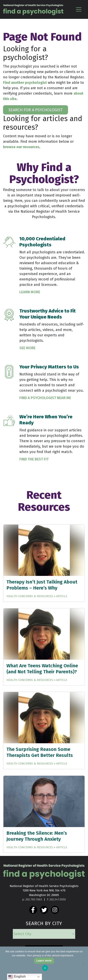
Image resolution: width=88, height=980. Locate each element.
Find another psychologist (25, 83)
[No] (83, 963)
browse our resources (21, 147)
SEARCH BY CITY (44, 923)
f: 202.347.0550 (56, 899)
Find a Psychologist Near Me (45, 398)
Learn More (30, 292)
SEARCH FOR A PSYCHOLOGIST (36, 110)
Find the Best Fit (34, 459)
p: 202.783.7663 (32, 899)
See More (27, 348)
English (17, 977)
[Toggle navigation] (79, 9)
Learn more (44, 961)
